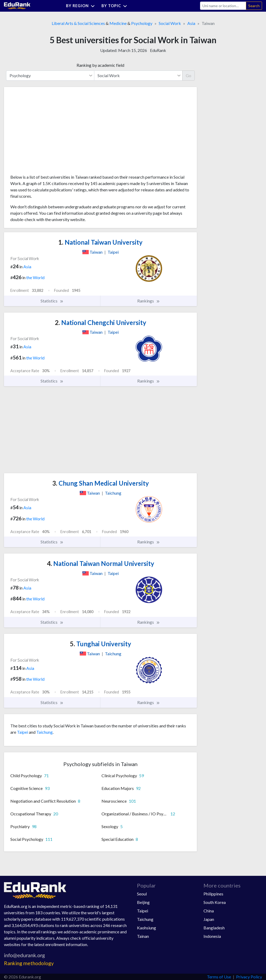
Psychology (142, 23)
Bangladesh (214, 928)
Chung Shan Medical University (101, 483)
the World (35, 277)
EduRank (158, 50)
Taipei (23, 732)
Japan (209, 919)
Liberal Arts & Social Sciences (78, 23)
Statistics (52, 301)
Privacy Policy (249, 977)
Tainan (143, 936)
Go (189, 75)
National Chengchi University (101, 322)
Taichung (45, 732)
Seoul (142, 894)
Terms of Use (219, 977)
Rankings (149, 301)
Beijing (143, 902)
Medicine (118, 23)
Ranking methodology (29, 963)
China (209, 911)
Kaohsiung (147, 928)
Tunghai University (101, 644)
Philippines (213, 894)
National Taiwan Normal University (101, 563)
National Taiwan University (100, 242)
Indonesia (212, 936)
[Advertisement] (50, 133)
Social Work (170, 23)
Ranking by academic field (100, 65)
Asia (191, 23)
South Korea (215, 902)
